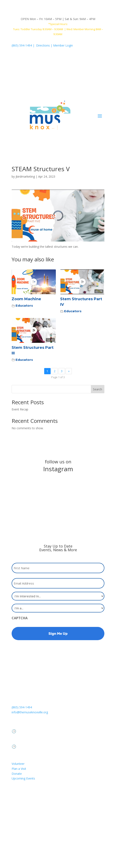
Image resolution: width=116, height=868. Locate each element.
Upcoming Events (23, 778)
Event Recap (20, 409)
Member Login (63, 45)
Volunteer (18, 764)
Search (98, 389)
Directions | (45, 45)
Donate (17, 774)
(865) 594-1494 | (24, 45)
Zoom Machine (26, 299)
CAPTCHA (20, 618)
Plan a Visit (19, 769)
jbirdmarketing (25, 176)
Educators (24, 305)
